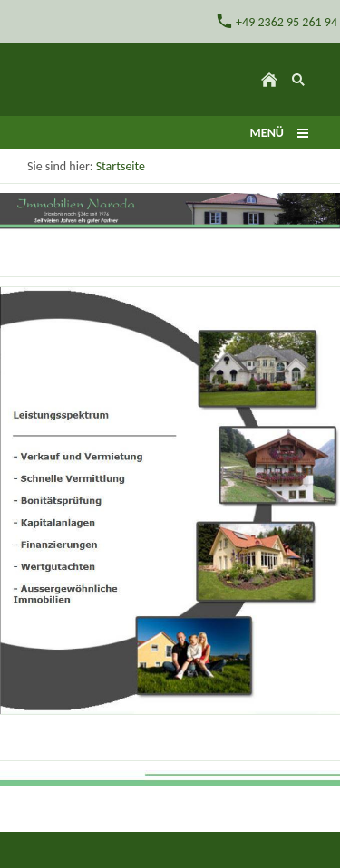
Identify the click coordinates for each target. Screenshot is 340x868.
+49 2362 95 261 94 (277, 22)
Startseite (121, 166)
